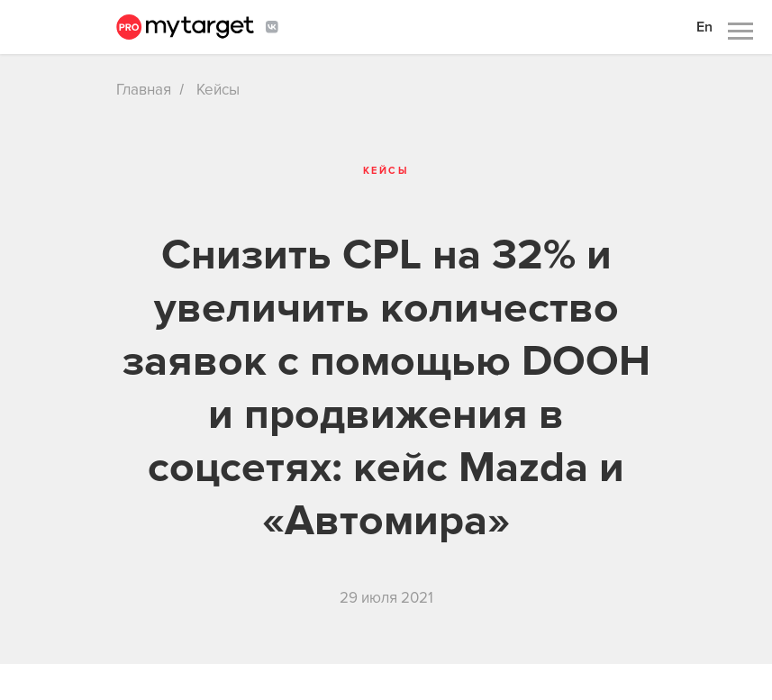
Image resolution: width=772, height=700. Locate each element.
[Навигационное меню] (740, 32)
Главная (144, 90)
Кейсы (218, 90)
